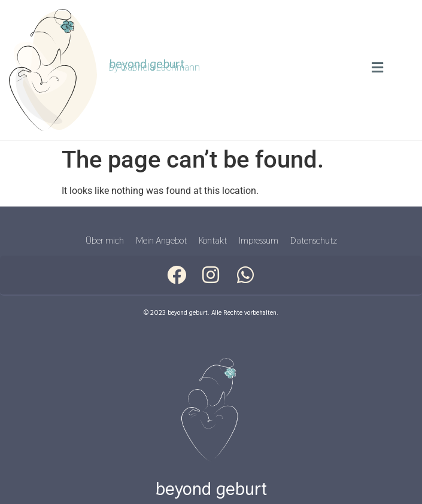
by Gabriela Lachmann (154, 67)
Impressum (259, 240)
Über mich (105, 240)
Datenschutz (314, 240)
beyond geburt (211, 489)
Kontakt (213, 240)
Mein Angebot (161, 240)
